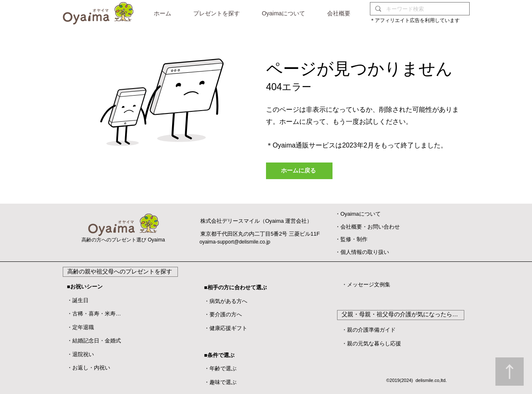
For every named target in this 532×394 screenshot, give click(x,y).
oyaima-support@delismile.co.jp (235, 242)
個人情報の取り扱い (365, 252)
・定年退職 (80, 327)
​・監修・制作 (351, 239)
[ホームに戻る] (299, 171)
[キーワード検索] (419, 9)
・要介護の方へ (223, 314)
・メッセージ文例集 (366, 284)
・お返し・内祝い (89, 368)
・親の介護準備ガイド (369, 330)
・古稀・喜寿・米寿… (94, 314)
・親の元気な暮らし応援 (371, 344)
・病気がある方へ (226, 301)
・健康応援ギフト (226, 328)
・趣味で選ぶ (220, 382)
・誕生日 (78, 300)
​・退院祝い (80, 354)
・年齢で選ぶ (220, 368)
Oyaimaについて (361, 214)
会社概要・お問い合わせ (370, 227)
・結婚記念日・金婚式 (94, 341)
